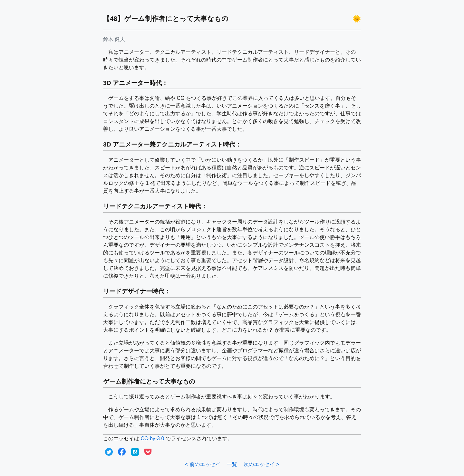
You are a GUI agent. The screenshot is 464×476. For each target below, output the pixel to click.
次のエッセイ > (261, 464)
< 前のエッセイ (203, 464)
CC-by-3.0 (152, 438)
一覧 (232, 464)
